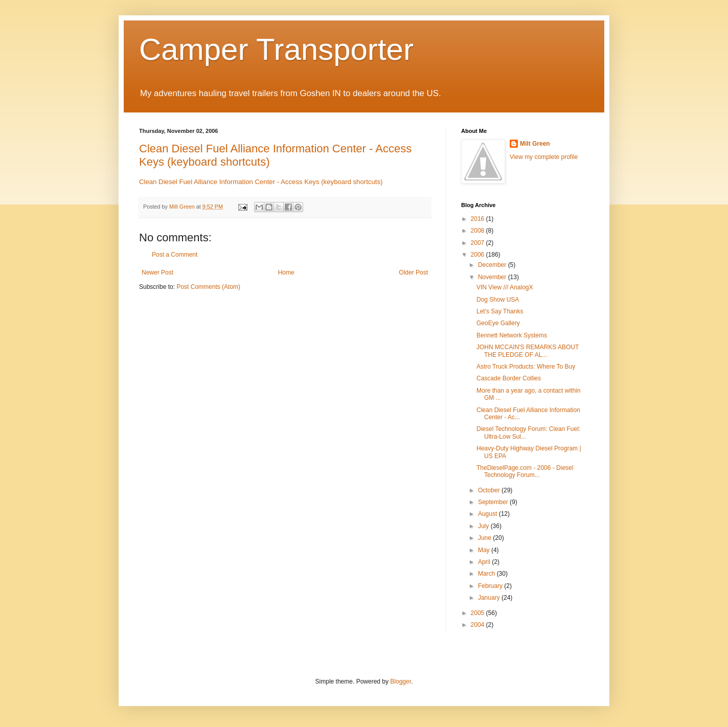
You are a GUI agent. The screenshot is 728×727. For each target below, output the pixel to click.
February (491, 586)
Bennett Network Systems (512, 335)
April (485, 562)
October (490, 490)
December (493, 265)
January (490, 598)
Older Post (413, 272)
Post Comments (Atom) (208, 287)
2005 (479, 613)
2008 (479, 231)
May (485, 550)
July (484, 526)
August (488, 514)
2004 (479, 625)
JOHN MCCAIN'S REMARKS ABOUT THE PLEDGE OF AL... (528, 351)
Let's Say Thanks (500, 311)
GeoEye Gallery (498, 323)
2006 (479, 255)
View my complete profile (544, 157)
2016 (479, 219)
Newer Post (157, 272)
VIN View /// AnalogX (505, 287)
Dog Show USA (498, 300)
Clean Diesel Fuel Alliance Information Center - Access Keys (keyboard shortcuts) (261, 182)
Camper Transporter (276, 49)
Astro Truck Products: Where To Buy (526, 367)
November (493, 277)
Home (286, 272)
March (487, 574)
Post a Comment (175, 255)
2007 (479, 243)
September (494, 502)
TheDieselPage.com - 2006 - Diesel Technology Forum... (525, 471)
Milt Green (535, 144)
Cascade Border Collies (509, 378)
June (485, 538)
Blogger (401, 681)
